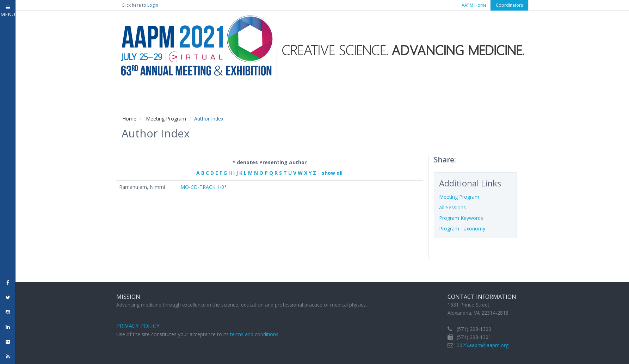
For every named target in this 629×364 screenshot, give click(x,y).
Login (153, 5)
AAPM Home (474, 5)
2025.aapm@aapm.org (483, 345)
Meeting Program (166, 119)
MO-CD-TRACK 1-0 (204, 187)
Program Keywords (461, 218)
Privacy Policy (138, 326)
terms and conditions (254, 334)
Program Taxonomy (462, 229)
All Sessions (452, 207)
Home (129, 119)
